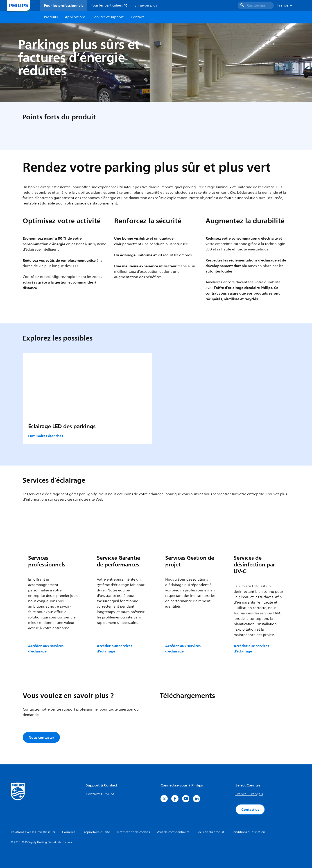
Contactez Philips (100, 794)
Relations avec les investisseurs (33, 832)
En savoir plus (146, 5)
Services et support (108, 17)
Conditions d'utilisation (248, 832)
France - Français (249, 794)
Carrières (69, 832)
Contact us (250, 809)
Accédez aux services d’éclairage (46, 648)
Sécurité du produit (210, 832)
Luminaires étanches (46, 436)
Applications (75, 17)
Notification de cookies (134, 832)
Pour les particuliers (109, 5)
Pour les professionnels (64, 5)
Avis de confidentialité (173, 832)
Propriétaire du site (96, 832)
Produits (51, 17)
